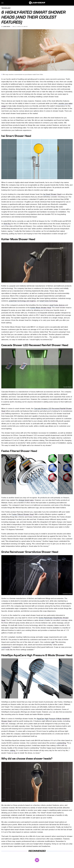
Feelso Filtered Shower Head (23, 514)
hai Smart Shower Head (52, 194)
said (53, 642)
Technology (6, 8)
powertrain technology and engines (22, 301)
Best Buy (7, 224)
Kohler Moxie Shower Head (41, 308)
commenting (61, 743)
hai (71, 178)
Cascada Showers (68, 387)
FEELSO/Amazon (68, 493)
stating (13, 750)
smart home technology (49, 301)
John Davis (7, 27)
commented (6, 647)
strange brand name (26, 500)
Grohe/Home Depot (67, 594)
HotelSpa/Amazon (68, 697)
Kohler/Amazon (68, 281)
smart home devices (57, 305)
